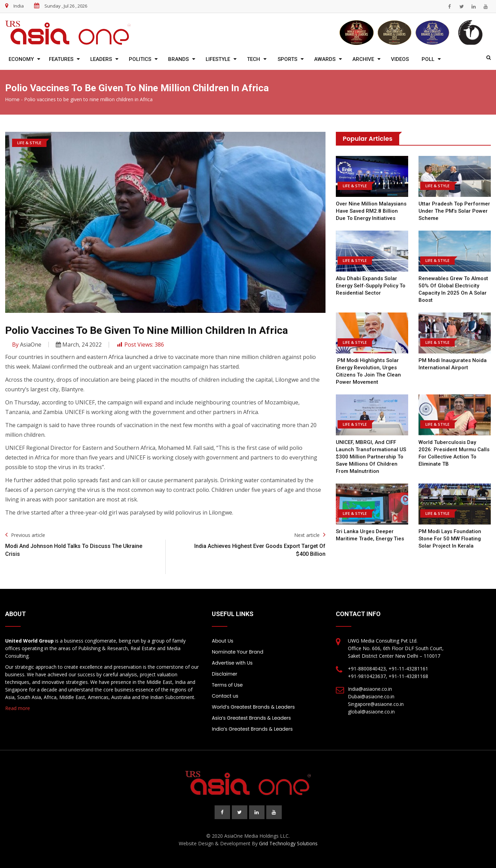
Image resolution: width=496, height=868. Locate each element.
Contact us (225, 696)
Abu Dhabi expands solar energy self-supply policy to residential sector (371, 286)
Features (61, 59)
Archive (363, 59)
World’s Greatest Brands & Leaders (253, 707)
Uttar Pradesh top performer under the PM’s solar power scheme (454, 211)
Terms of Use (227, 685)
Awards (325, 59)
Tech (254, 59)
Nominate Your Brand (237, 652)
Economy (21, 59)
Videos (400, 59)
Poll (428, 59)
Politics (140, 59)
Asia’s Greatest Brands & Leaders (251, 718)
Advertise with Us (232, 663)
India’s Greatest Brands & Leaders (252, 729)
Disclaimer (225, 674)
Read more (18, 708)
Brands (178, 59)
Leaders (101, 59)
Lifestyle (218, 59)
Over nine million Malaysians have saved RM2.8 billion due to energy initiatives (371, 211)
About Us (223, 641)
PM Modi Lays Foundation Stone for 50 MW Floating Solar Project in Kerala (450, 539)
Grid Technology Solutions (288, 843)
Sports (287, 59)
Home (12, 99)
